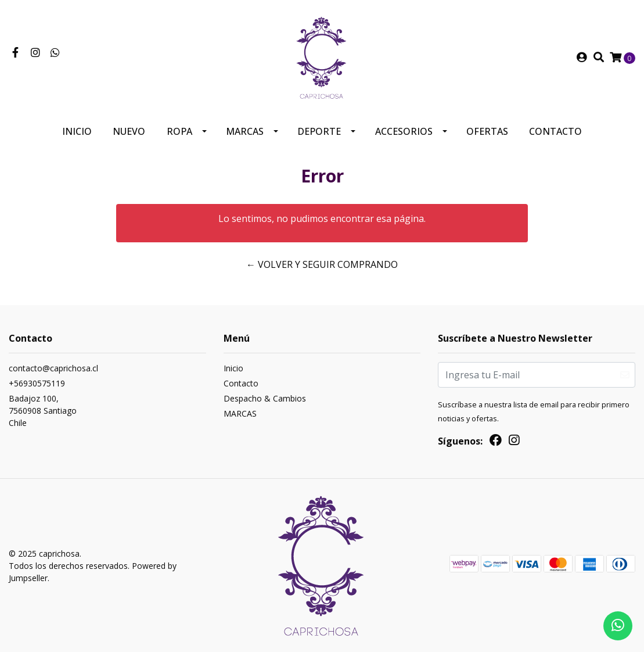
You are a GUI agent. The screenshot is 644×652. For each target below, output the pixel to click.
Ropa (179, 131)
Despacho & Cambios (265, 398)
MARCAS (245, 131)
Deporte (319, 131)
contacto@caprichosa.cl (53, 368)
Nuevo (129, 131)
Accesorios (404, 131)
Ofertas (487, 131)
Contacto (555, 131)
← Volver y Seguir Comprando (322, 264)
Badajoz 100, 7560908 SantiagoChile (43, 411)
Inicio (77, 131)
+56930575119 (37, 383)
